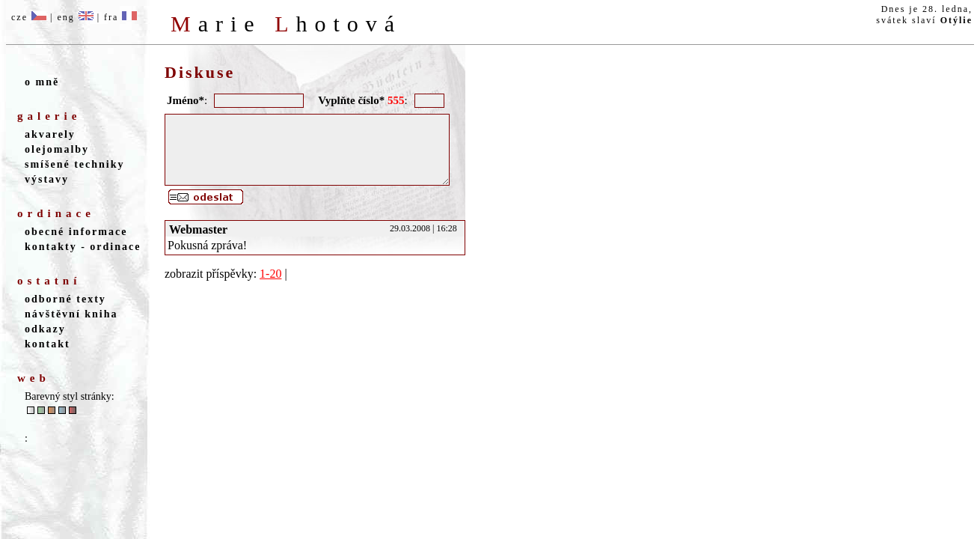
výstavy (47, 179)
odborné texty (65, 299)
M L (286, 24)
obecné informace (76, 232)
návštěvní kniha (71, 314)
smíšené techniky (75, 164)
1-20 (270, 287)
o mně (42, 82)
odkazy (45, 329)
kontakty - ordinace (83, 247)
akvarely (50, 134)
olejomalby (57, 149)
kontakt (48, 344)
